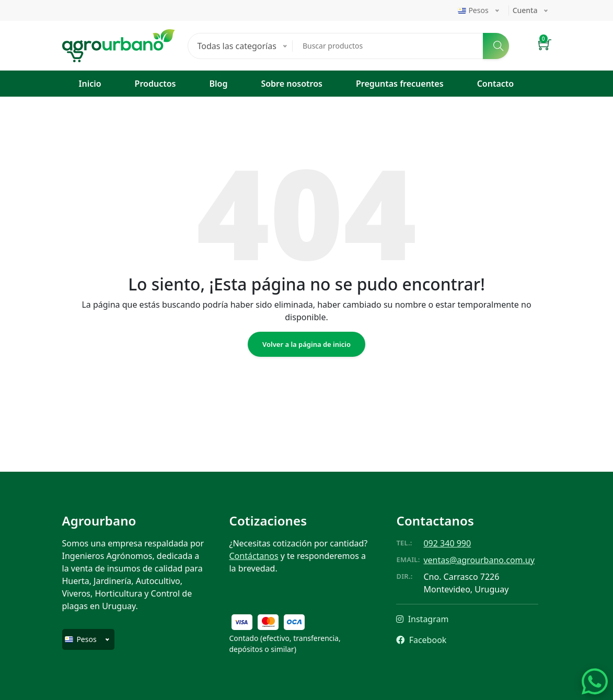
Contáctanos (253, 556)
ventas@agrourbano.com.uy (479, 560)
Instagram (422, 619)
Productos (155, 84)
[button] (545, 46)
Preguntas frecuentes (400, 84)
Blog (218, 84)
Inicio (90, 84)
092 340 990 (447, 543)
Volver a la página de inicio (306, 344)
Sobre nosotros (292, 84)
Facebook (421, 640)
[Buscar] (496, 46)
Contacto (496, 84)
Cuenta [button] (525, 10)
